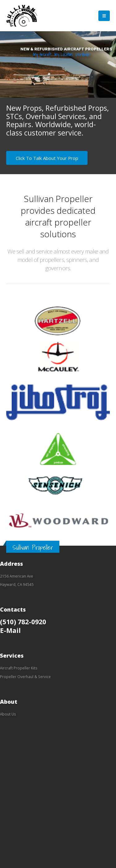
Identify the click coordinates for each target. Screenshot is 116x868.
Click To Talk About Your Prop (47, 158)
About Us (8, 714)
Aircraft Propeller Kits (19, 668)
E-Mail (10, 630)
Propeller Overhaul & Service (25, 677)
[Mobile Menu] (104, 16)
